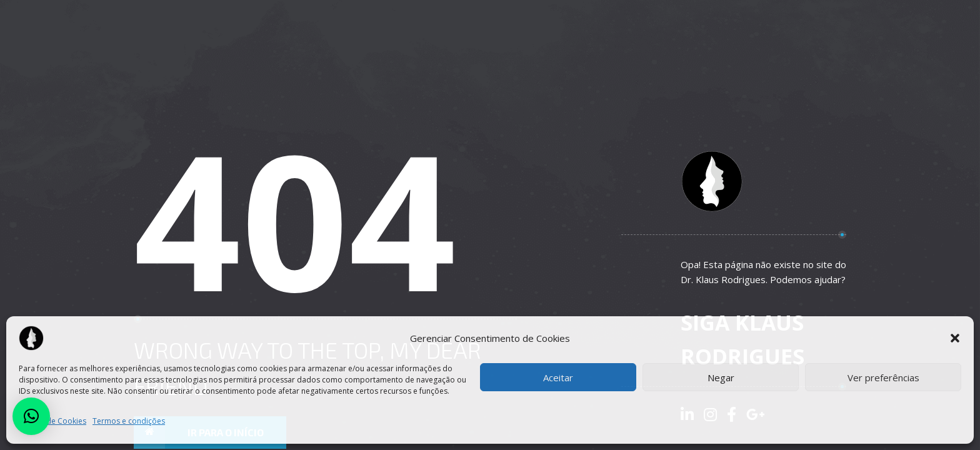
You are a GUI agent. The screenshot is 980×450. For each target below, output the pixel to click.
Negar (721, 377)
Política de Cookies (52, 421)
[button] (955, 338)
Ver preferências (883, 377)
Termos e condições (129, 421)
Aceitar (558, 377)
